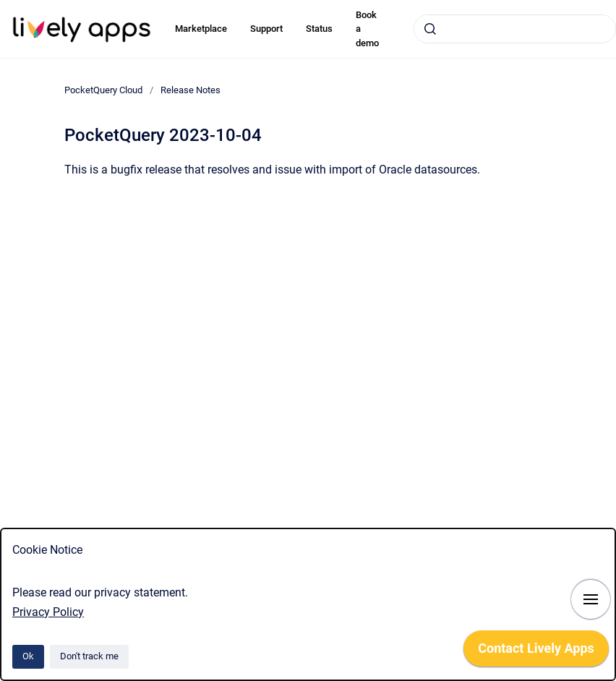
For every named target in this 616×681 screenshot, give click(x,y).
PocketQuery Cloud (103, 90)
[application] (536, 652)
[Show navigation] (591, 599)
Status (319, 29)
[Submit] (430, 29)
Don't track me (89, 656)
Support (266, 29)
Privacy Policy (48, 612)
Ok (28, 656)
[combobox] (515, 29)
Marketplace (201, 29)
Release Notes (191, 90)
